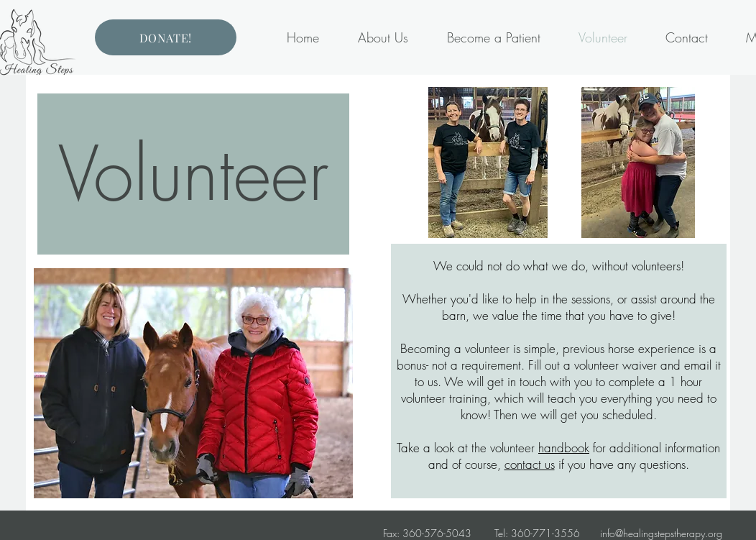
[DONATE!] (166, 37)
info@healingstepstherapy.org (661, 533)
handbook (564, 448)
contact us (530, 464)
